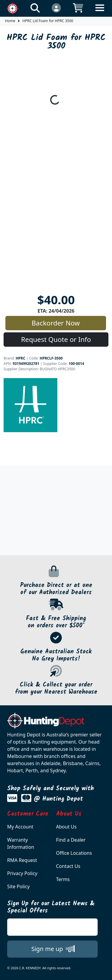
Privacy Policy (22, 873)
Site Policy (18, 886)
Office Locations (74, 853)
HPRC (20, 358)
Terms (63, 879)
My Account (20, 827)
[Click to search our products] (35, 8)
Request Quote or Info (56, 339)
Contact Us (68, 866)
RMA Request (22, 860)
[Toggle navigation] (100, 12)
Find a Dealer (71, 840)
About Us (66, 827)
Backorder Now (56, 323)
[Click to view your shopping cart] (78, 8)
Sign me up (53, 949)
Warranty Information (21, 843)
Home (10, 21)
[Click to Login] (56, 8)
